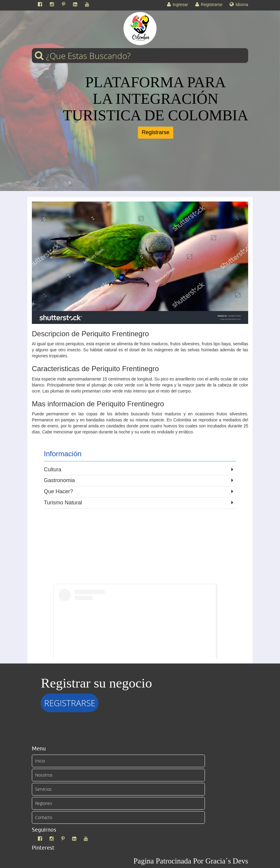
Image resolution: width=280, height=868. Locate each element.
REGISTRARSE (70, 703)
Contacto (44, 817)
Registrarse (156, 132)
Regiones (44, 803)
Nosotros (44, 775)
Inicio (40, 761)
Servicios (43, 789)
